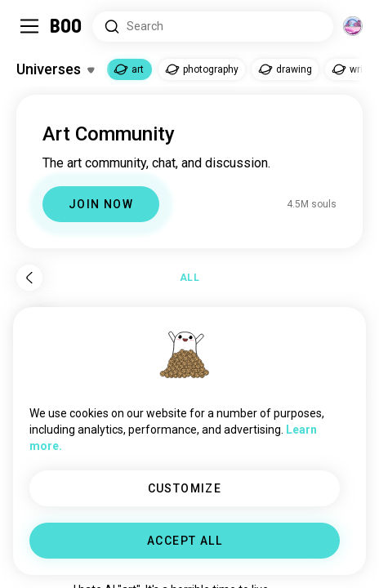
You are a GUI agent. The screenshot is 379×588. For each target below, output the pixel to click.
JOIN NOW (101, 204)
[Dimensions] (353, 26)
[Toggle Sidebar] (29, 26)
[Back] (29, 278)
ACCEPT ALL (185, 541)
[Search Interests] (213, 27)
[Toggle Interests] (55, 69)
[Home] (67, 26)
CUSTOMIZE (185, 488)
